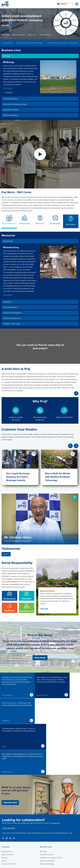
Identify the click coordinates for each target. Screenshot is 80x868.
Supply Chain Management (10, 838)
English (62, 4)
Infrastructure (25, 220)
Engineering (5, 832)
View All (6, 554)
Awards (4, 813)
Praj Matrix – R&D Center (10, 845)
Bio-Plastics (71, 220)
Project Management (8, 835)
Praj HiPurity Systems (47, 806)
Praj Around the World (9, 816)
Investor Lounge (45, 832)
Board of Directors (7, 806)
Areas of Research (9, 220)
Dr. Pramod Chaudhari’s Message (33, 43)
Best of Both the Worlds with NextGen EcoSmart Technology (58, 477)
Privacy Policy (6, 865)
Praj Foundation (45, 848)
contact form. (56, 775)
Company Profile (7, 803)
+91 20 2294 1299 (8, 780)
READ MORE (40, 658)
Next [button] (76, 446)
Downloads (44, 835)
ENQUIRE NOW (10, 754)
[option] (40, 20)
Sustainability (44, 845)
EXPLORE (5, 25)
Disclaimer (17, 865)
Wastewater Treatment (47, 813)
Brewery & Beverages (47, 816)
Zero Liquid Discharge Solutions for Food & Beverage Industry (18, 477)
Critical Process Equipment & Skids (51, 810)
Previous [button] (70, 446)
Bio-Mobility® (55, 220)
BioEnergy (43, 803)
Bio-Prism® (40, 220)
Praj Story (5, 810)
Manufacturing (6, 829)
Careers (43, 842)
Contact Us (44, 854)
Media (42, 838)
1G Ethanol (9, 93)
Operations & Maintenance (10, 842)
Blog (41, 851)
